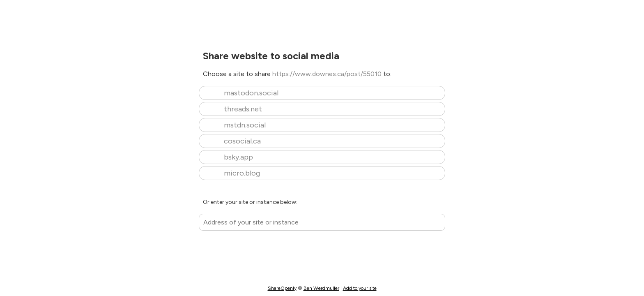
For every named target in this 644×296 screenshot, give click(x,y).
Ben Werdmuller (321, 288)
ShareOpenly (282, 288)
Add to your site (360, 288)
